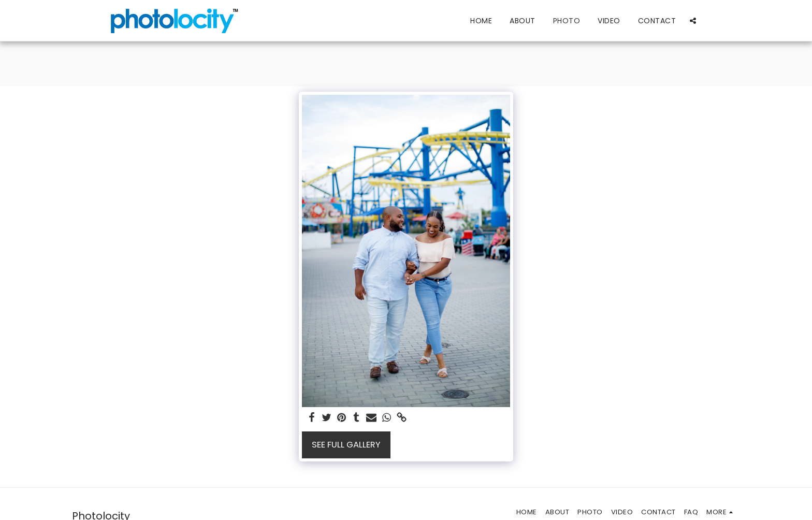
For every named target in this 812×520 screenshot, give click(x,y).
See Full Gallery (346, 445)
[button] (693, 20)
